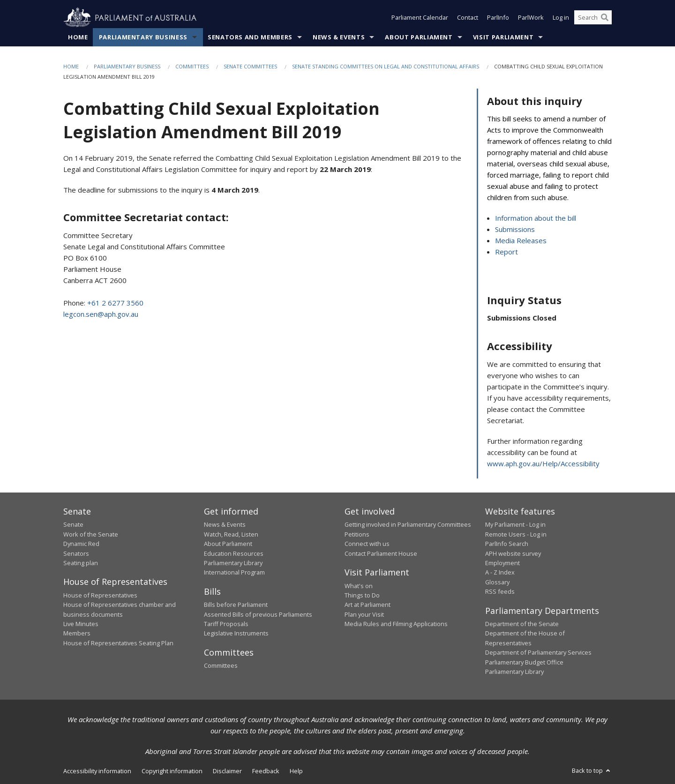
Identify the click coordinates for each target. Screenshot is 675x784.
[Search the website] (593, 18)
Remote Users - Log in (516, 534)
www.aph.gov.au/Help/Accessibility (543, 463)
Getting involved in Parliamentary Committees (408, 525)
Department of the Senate (522, 624)
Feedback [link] (266, 771)
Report (506, 252)
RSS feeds (500, 592)
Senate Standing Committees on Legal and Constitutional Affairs (386, 66)
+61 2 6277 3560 (115, 303)
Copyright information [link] (172, 771)
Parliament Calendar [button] (420, 18)
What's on (359, 586)
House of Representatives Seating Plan (118, 643)
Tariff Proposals (226, 624)
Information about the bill (536, 218)
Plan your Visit (364, 614)
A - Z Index (500, 573)
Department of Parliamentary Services (538, 653)
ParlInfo (498, 18)
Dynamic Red (81, 544)
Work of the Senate (91, 534)
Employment (502, 563)
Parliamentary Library (233, 563)
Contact (468, 18)
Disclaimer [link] (227, 771)
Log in (561, 18)
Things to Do (362, 595)
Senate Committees (250, 66)
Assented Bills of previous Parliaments (258, 614)
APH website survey (513, 553)
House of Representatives (100, 595)
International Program (234, 573)
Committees (192, 66)
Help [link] (296, 771)
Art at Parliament (367, 605)
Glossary (497, 582)
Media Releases (521, 241)
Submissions (515, 230)
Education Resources (234, 553)
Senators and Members (250, 37)
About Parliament (419, 37)
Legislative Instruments (236, 634)
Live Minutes (81, 624)
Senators (76, 553)
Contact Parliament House (381, 553)
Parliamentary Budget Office (524, 662)
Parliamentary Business (143, 37)
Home (78, 37)
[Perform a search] (605, 18)
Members (77, 634)
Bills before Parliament (236, 605)
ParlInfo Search (507, 544)
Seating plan (81, 563)
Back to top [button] (592, 771)
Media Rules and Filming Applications (396, 624)
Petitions (357, 534)
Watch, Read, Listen (231, 534)
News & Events (339, 37)
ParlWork (531, 18)
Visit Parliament (503, 37)
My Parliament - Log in (515, 525)
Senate (73, 525)
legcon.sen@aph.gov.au (101, 314)
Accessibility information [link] (97, 771)
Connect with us (367, 544)
